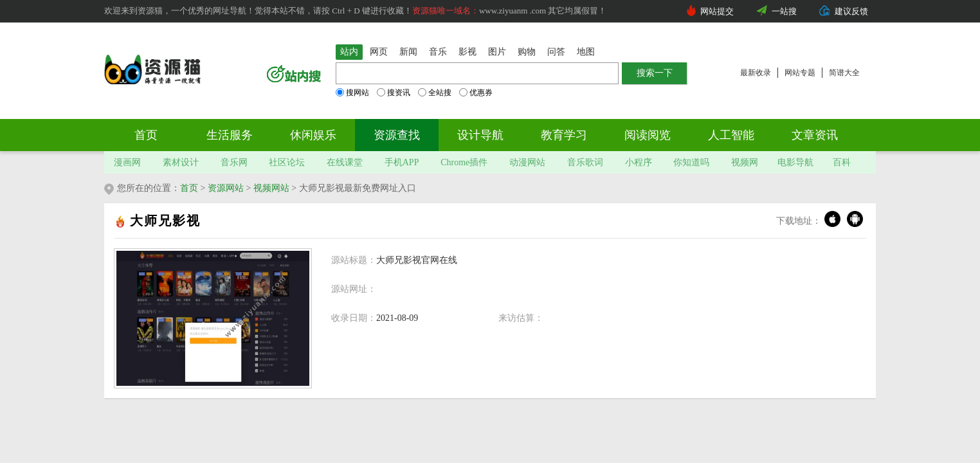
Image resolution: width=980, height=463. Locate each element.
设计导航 (480, 135)
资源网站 (226, 188)
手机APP (402, 162)
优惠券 (476, 93)
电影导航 (795, 162)
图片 (497, 52)
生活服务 (230, 135)
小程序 (639, 162)
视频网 (745, 162)
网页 (379, 52)
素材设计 (181, 162)
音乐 (438, 52)
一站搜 (784, 11)
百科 (842, 162)
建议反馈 (851, 11)
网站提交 (717, 11)
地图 (586, 52)
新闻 (408, 52)
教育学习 (564, 135)
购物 (527, 52)
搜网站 (352, 93)
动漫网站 (527, 162)
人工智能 (731, 135)
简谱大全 (844, 73)
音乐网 (234, 162)
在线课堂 (345, 162)
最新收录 (756, 73)
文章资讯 (815, 135)
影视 (467, 52)
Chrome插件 (464, 162)
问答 (556, 52)
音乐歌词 (585, 162)
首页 (146, 135)
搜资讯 (394, 93)
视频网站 (271, 188)
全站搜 (435, 93)
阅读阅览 (648, 135)
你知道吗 (691, 162)
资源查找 (397, 135)
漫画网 (127, 162)
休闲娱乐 (313, 135)
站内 (349, 52)
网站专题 (800, 73)
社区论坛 (287, 162)
